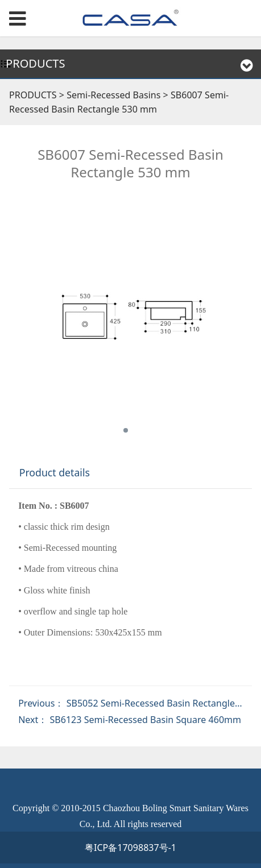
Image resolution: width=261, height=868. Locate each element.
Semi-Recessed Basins (115, 95)
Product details (55, 472)
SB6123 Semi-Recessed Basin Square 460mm (146, 720)
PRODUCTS (33, 95)
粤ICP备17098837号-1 (130, 848)
